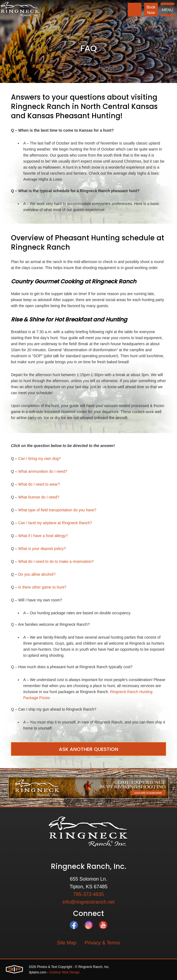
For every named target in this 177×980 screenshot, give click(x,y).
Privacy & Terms (102, 943)
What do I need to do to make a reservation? (56, 561)
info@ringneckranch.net (88, 902)
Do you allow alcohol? (37, 574)
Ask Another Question (89, 749)
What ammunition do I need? (43, 471)
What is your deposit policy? (42, 549)
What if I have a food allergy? (43, 536)
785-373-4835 (88, 894)
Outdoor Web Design (65, 972)
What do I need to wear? (39, 484)
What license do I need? (39, 497)
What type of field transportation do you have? (57, 510)
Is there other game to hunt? (42, 587)
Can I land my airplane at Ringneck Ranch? (55, 523)
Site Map (67, 943)
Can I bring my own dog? (39, 459)
